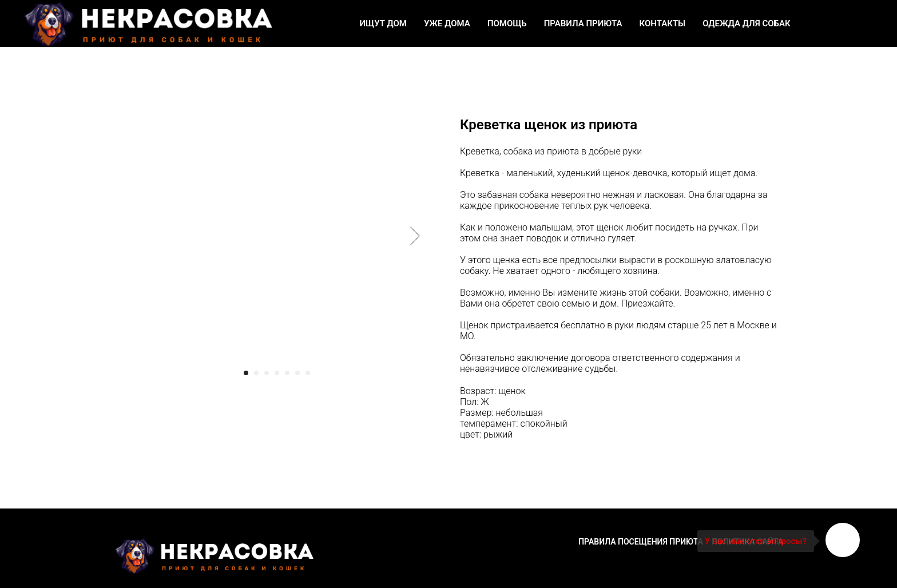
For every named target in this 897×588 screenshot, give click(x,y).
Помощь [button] (507, 23)
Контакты (663, 23)
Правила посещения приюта (641, 542)
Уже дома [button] (447, 23)
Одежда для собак (747, 23)
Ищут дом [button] (383, 23)
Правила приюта (583, 23)
